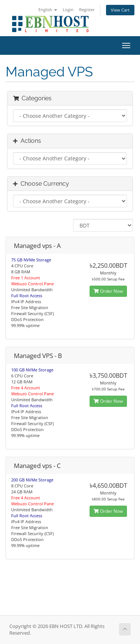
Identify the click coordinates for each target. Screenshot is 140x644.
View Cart (120, 10)
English (48, 10)
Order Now (108, 291)
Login (68, 10)
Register (87, 10)
